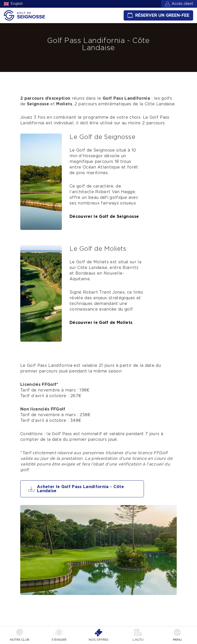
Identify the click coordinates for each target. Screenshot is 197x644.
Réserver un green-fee (162, 15)
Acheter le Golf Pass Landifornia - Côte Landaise (80, 489)
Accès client (182, 4)
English (17, 4)
